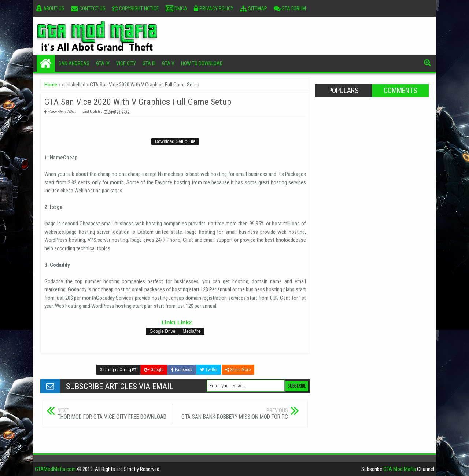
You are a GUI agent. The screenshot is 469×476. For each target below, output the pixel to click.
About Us (50, 8)
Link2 (184, 322)
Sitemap (254, 8)
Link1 (169, 322)
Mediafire (191, 331)
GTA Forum (290, 8)
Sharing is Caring (118, 370)
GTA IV (103, 63)
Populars (343, 91)
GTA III (149, 63)
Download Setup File (175, 141)
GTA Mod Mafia (400, 469)
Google (154, 370)
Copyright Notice (136, 8)
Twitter (209, 370)
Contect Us (88, 8)
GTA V (168, 63)
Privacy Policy (214, 8)
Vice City (126, 63)
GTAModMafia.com (55, 469)
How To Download (202, 63)
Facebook (182, 370)
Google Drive (162, 331)
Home (46, 63)
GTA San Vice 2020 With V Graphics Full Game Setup (138, 102)
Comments (400, 91)
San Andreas (74, 63)
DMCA (176, 8)
